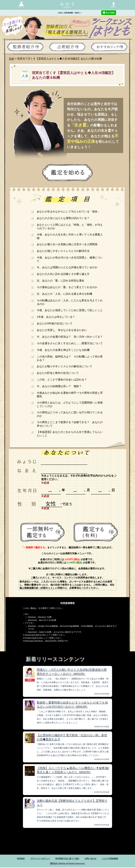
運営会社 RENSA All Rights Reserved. (67, 864)
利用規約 (18, 859)
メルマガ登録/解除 (112, 859)
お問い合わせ (92, 859)
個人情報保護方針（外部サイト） (37, 588)
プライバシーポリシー (39, 859)
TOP (11, 59)
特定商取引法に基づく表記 (67, 859)
